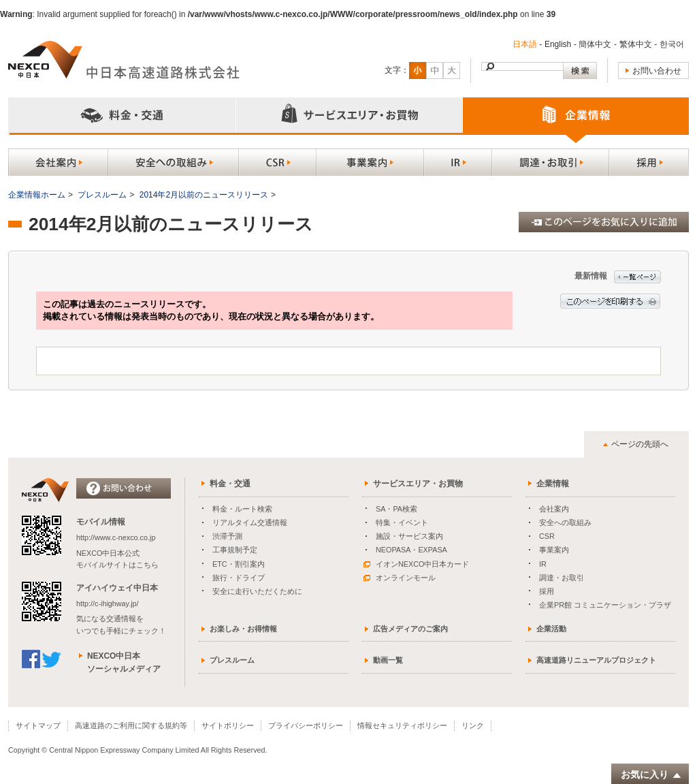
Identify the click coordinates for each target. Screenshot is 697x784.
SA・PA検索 (396, 509)
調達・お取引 (562, 578)
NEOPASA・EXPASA (411, 550)
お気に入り (651, 775)
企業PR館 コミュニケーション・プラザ (605, 605)
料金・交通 (230, 484)
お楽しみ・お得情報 (243, 629)
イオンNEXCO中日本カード (416, 564)
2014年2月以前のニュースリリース (204, 195)
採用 (547, 591)
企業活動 (551, 629)
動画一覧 (388, 660)
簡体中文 (595, 44)
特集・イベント (402, 522)
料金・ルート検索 (242, 509)
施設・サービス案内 (409, 536)
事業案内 (554, 550)
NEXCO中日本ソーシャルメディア (124, 662)
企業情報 (553, 484)
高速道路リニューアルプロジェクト (596, 660)
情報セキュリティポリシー (402, 725)
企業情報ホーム (37, 195)
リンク (473, 725)
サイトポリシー (228, 725)
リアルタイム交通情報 (250, 522)
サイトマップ (38, 725)
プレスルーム (102, 195)
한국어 (672, 44)
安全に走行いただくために (257, 591)
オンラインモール (400, 578)
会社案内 (554, 509)
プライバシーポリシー (306, 725)
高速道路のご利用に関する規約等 (131, 725)
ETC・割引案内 (239, 564)
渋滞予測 (227, 536)
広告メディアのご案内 (410, 629)
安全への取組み (565, 522)
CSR (547, 536)
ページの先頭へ (640, 444)
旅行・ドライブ (239, 578)
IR (543, 564)
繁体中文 (636, 44)
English (558, 44)
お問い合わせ (657, 71)
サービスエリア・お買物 (418, 484)
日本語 (525, 44)
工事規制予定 (235, 550)
